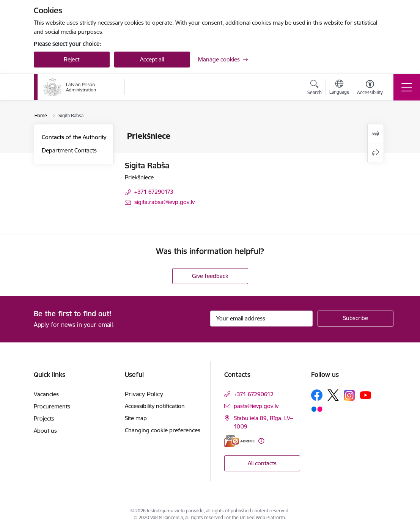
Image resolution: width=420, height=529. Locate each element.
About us (45, 431)
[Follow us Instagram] (349, 395)
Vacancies (46, 394)
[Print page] (376, 134)
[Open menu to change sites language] (339, 88)
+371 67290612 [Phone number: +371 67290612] (254, 394)
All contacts (262, 463)
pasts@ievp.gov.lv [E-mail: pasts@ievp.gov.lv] (256, 406)
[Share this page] (376, 153)
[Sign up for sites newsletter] (356, 319)
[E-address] (239, 441)
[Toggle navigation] (407, 87)
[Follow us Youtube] (366, 395)
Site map (136, 418)
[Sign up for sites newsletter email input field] (261, 319)
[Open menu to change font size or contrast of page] (370, 88)
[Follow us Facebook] (317, 395)
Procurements (52, 406)
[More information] (261, 441)
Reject (72, 59)
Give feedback (210, 276)
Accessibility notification (155, 406)
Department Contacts (69, 150)
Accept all (152, 59)
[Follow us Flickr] (317, 409)
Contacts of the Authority (74, 137)
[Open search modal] (315, 88)
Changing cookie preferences (163, 430)
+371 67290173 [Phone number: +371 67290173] (154, 192)
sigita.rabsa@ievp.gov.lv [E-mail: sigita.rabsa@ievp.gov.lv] (164, 202)
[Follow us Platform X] (333, 395)
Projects (44, 418)
